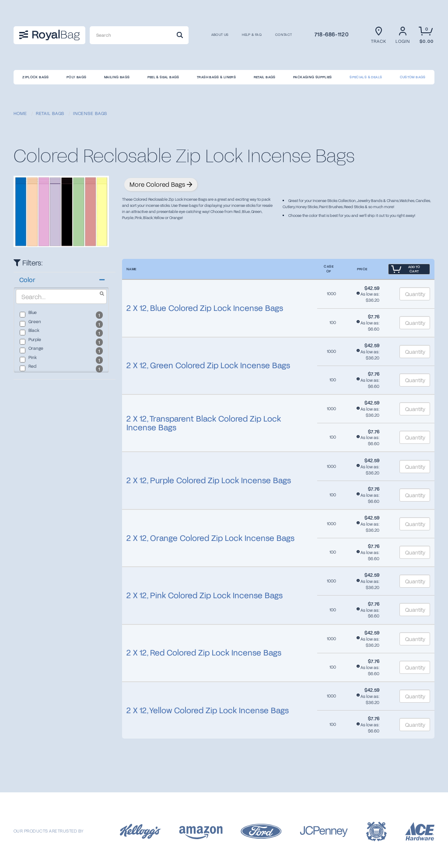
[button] (61, 280)
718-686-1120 (332, 34)
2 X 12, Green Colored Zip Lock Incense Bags (208, 365)
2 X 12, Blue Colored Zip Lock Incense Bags (205, 308)
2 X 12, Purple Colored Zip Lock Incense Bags (209, 480)
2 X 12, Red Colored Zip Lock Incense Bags (204, 652)
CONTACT (284, 35)
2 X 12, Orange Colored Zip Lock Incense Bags (210, 538)
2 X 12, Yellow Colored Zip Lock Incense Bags (208, 710)
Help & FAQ (252, 35)
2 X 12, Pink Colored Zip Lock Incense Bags (205, 595)
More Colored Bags (161, 184)
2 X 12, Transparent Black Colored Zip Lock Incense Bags (204, 423)
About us (220, 35)
